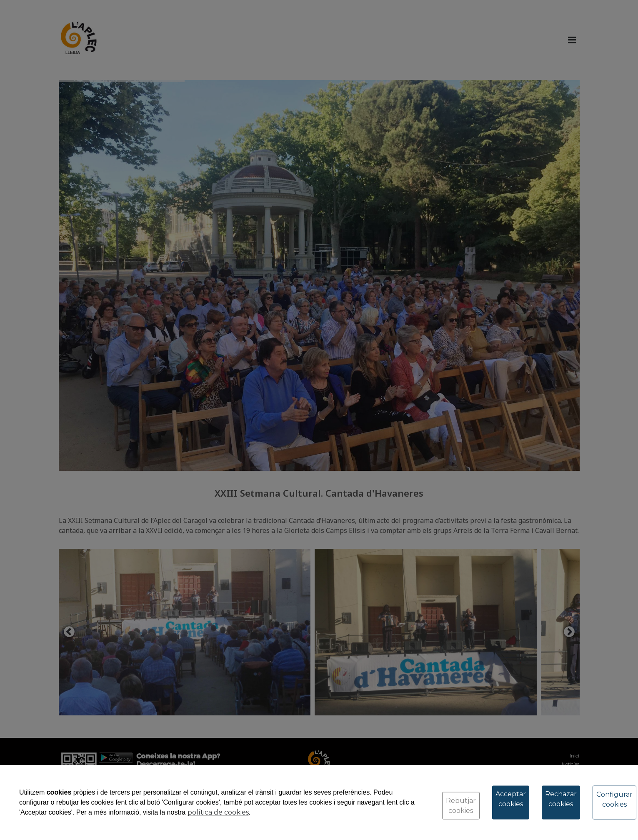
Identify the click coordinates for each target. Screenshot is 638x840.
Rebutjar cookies (461, 806)
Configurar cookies (614, 799)
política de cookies (218, 812)
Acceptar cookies (511, 799)
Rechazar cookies (561, 799)
